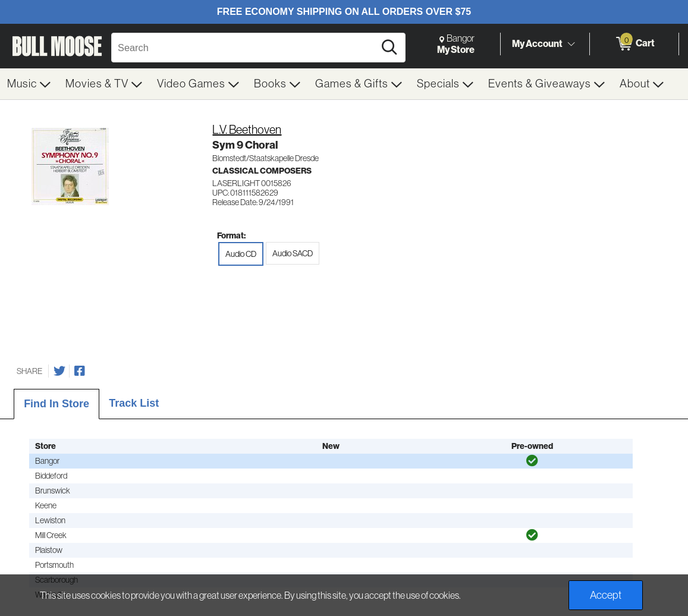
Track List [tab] (134, 403)
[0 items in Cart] (634, 44)
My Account (537, 43)
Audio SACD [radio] (293, 253)
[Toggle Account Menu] (571, 45)
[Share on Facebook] (80, 371)
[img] (532, 461)
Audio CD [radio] (241, 254)
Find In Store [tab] (56, 404)
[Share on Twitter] (59, 371)
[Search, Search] (245, 48)
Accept (606, 595)
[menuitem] (29, 84)
